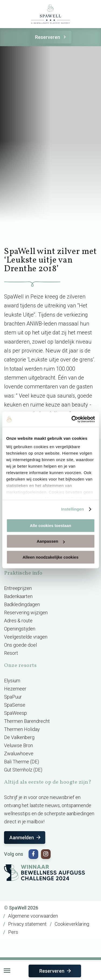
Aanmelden (25, 838)
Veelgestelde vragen (26, 637)
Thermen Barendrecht (27, 721)
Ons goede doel (20, 645)
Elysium (12, 681)
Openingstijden (20, 629)
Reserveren (51, 37)
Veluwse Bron (18, 745)
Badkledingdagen (22, 604)
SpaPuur (13, 697)
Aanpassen (51, 541)
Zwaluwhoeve (19, 754)
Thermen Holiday (22, 729)
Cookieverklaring (72, 924)
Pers (13, 932)
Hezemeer (15, 689)
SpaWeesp (15, 713)
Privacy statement (27, 924)
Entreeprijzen (18, 588)
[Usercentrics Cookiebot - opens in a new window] (72, 419)
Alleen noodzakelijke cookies (51, 557)
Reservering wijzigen (26, 612)
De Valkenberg (19, 737)
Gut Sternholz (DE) (23, 770)
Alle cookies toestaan (50, 526)
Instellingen (73, 509)
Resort (11, 653)
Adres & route (18, 621)
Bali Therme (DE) (22, 762)
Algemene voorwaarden (33, 916)
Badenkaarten (18, 596)
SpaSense (15, 705)
